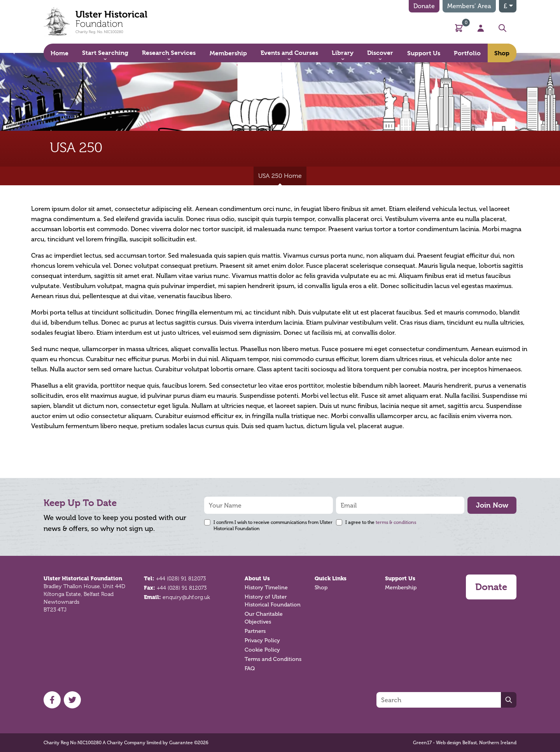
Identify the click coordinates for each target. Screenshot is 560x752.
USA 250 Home (280, 179)
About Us (257, 578)
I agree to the (381, 522)
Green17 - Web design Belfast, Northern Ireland (465, 743)
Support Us (400, 578)
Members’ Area (469, 6)
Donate (424, 6)
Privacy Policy (262, 640)
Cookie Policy (262, 650)
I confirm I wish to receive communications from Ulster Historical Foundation (273, 525)
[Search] (439, 700)
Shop (321, 588)
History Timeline (266, 588)
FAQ (250, 669)
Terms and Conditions (273, 659)
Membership (401, 588)
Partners (255, 631)
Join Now (492, 505)
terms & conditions (396, 522)
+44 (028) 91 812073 (181, 578)
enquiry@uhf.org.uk (186, 597)
